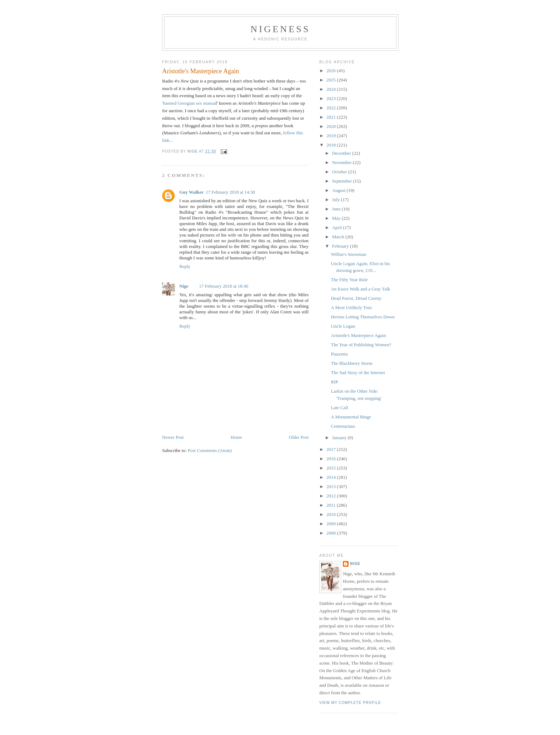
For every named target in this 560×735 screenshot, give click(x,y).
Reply (185, 266)
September (343, 181)
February (341, 246)
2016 (332, 459)
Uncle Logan (343, 326)
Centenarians (343, 426)
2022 (332, 108)
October (340, 172)
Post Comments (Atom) (210, 450)
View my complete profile (350, 703)
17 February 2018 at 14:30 (230, 192)
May (337, 218)
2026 (332, 71)
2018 (332, 145)
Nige (184, 286)
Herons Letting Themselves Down (362, 317)
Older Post (299, 437)
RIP (334, 382)
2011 (332, 505)
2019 (332, 136)
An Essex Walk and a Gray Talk (360, 289)
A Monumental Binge (351, 417)
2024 (332, 89)
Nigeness (280, 29)
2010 (332, 514)
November (342, 162)
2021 (332, 117)
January (340, 438)
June (337, 209)
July (337, 200)
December (342, 153)
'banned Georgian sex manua (189, 103)
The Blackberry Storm (351, 363)
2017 (332, 449)
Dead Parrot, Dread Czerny (356, 298)
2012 (332, 496)
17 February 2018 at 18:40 (224, 286)
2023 (332, 98)
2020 (332, 126)
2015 (332, 468)
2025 (332, 80)
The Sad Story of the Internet (358, 373)
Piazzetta (339, 354)
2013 (332, 486)
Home (236, 437)
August (339, 190)
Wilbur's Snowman (348, 254)
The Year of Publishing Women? (361, 345)
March (339, 237)
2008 (332, 533)
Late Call (339, 408)
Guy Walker (191, 192)
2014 (332, 477)
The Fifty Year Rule (349, 280)
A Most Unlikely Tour (351, 307)
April (338, 227)
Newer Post (173, 437)
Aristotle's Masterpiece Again (358, 335)
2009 (332, 524)
